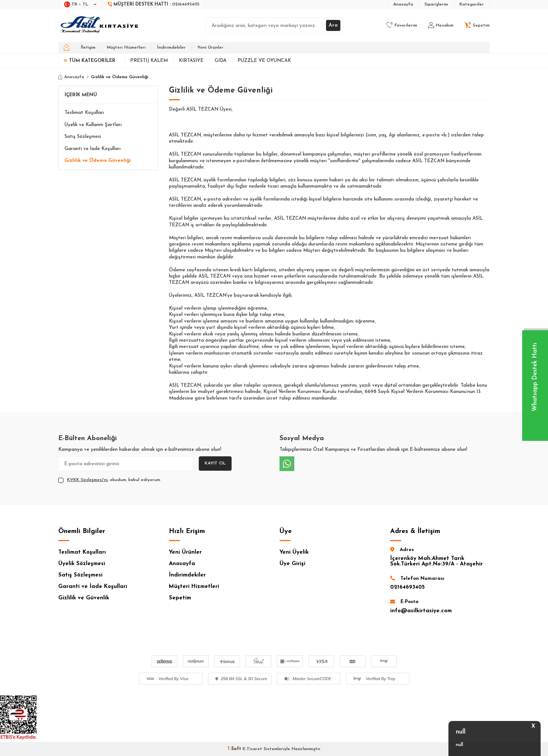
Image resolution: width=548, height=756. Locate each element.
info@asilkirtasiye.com (421, 611)
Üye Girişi (292, 564)
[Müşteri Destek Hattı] (154, 4)
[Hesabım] (441, 25)
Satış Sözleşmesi (83, 137)
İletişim (88, 48)
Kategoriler (472, 4)
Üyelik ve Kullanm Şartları (93, 125)
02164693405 (407, 587)
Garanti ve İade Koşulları (93, 149)
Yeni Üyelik (294, 552)
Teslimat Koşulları (84, 113)
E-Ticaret (252, 749)
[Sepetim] (477, 25)
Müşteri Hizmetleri (126, 48)
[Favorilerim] (402, 25)
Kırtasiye (191, 61)
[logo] (100, 25)
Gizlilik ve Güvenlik (84, 598)
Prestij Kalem (149, 61)
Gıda (221, 61)
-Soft (235, 749)
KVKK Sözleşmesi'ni (87, 480)
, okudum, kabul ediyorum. (110, 480)
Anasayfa (403, 4)
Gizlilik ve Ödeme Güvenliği (98, 161)
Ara (333, 25)
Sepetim (180, 598)
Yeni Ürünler (210, 48)
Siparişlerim (436, 4)
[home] (67, 48)
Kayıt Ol (215, 463)
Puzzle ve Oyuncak (264, 61)
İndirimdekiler (171, 48)
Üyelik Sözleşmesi (82, 564)
